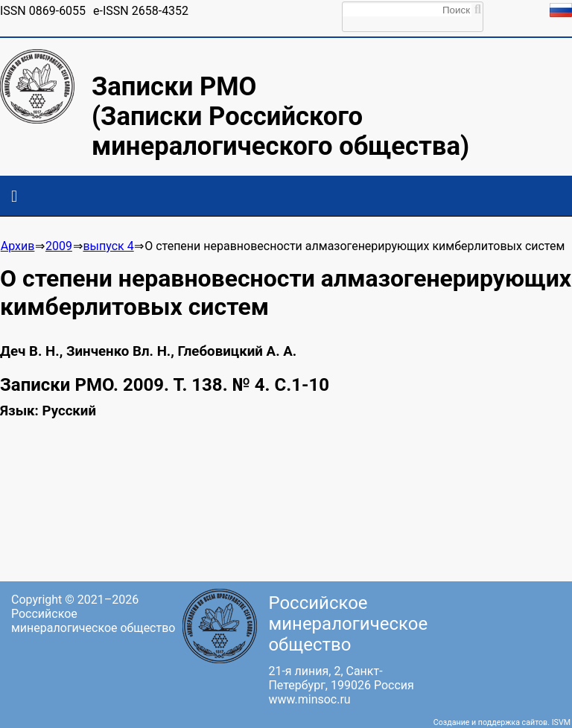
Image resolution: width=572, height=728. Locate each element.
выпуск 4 (108, 246)
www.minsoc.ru (309, 699)
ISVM (561, 722)
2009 (59, 246)
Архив (18, 246)
